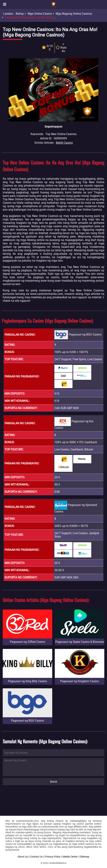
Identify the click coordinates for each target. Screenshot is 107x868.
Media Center (70, 857)
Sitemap (85, 857)
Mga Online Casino (40, 14)
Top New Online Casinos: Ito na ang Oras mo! (34, 17)
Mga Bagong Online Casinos (74, 14)
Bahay (20, 14)
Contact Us (36, 857)
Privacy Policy (53, 857)
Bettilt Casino (64, 143)
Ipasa (53, 782)
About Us (23, 857)
